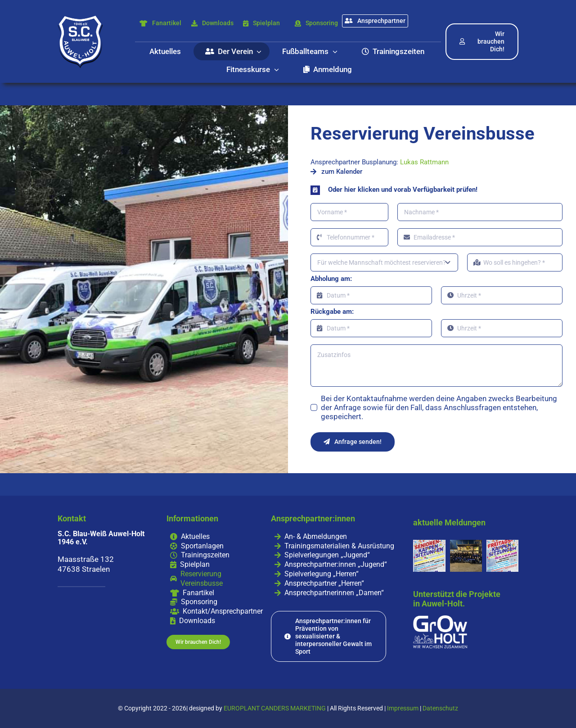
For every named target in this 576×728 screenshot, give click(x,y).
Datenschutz (440, 708)
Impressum (403, 708)
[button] (436, 190)
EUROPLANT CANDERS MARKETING (275, 708)
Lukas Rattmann (424, 162)
